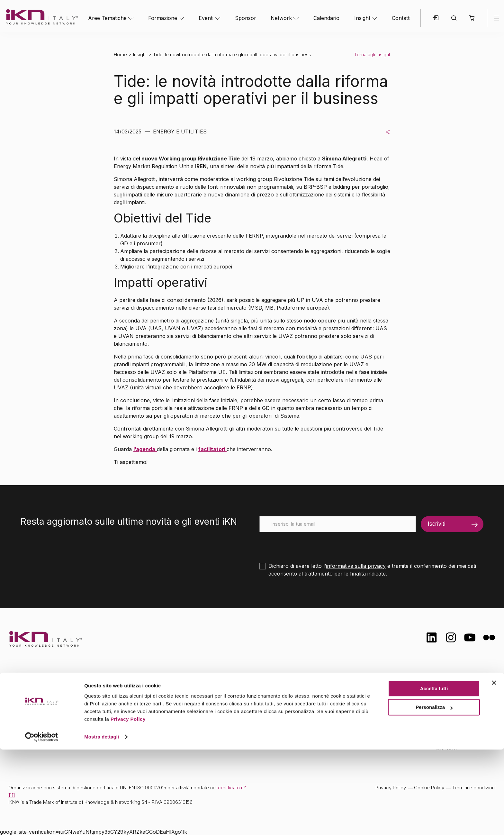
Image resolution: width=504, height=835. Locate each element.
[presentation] (308, 545)
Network (281, 18)
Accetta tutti (434, 774)
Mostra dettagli (102, 822)
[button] (472, 18)
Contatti (401, 18)
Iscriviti (437, 524)
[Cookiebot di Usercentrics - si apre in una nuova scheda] (42, 822)
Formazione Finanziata (466, 710)
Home (120, 54)
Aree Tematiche (107, 18)
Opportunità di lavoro (464, 723)
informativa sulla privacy (356, 566)
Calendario (326, 18)
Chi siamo (449, 684)
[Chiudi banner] (494, 768)
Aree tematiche (158, 685)
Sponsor (246, 18)
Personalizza (434, 793)
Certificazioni (453, 697)
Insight (362, 18)
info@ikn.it (35, 705)
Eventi (206, 18)
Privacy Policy (128, 805)
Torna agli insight (372, 54)
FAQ (441, 735)
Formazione (163, 18)
